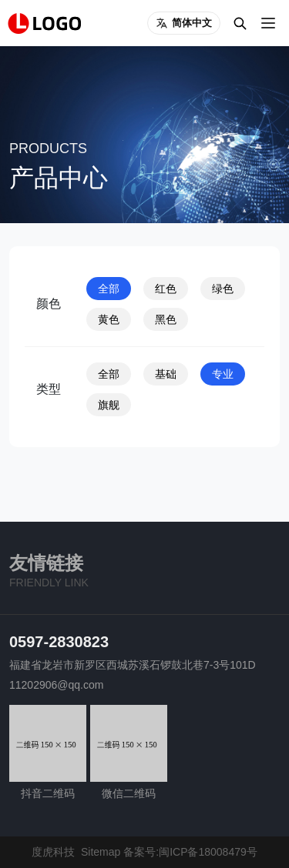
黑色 (166, 319)
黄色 (109, 319)
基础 (166, 374)
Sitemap (101, 852)
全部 (109, 289)
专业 (223, 374)
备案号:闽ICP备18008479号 (190, 852)
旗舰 (109, 405)
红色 (166, 289)
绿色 (223, 289)
